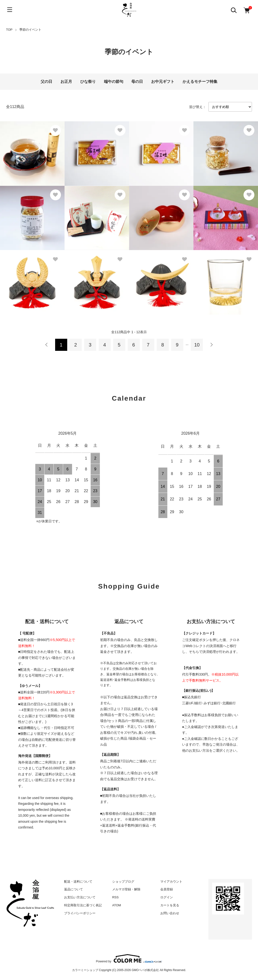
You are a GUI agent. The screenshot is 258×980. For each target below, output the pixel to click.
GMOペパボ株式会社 (145, 970)
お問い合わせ (170, 913)
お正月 (66, 82)
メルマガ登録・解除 (126, 889)
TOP (9, 30)
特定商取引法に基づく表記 (83, 905)
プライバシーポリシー (80, 913)
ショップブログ (123, 882)
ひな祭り (88, 82)
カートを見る (170, 905)
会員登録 (167, 889)
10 (197, 345)
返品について (74, 889)
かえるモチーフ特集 (200, 82)
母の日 (137, 82)
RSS (115, 897)
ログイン (167, 897)
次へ (211, 345)
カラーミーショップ (85, 970)
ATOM (117, 905)
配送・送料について (78, 882)
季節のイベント (30, 30)
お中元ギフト (163, 82)
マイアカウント (171, 882)
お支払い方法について (80, 897)
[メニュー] (10, 10)
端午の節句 (114, 82)
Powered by (129, 958)
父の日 (46, 82)
